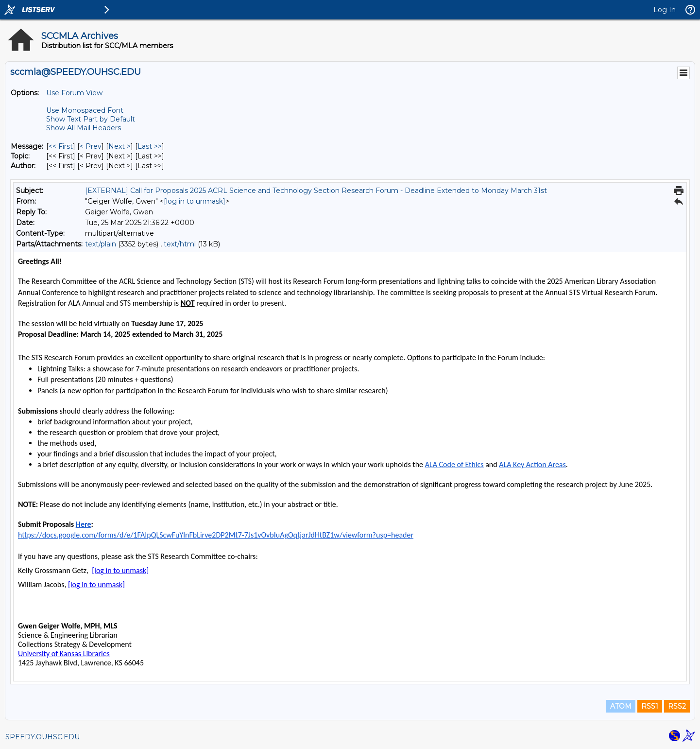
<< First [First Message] (61, 146)
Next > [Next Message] (120, 146)
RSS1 (650, 706)
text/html (180, 244)
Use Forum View (74, 93)
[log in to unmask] (195, 201)
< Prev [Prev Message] (91, 146)
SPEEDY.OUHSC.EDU (43, 737)
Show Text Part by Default (91, 119)
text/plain (101, 244)
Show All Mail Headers (84, 128)
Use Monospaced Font (85, 110)
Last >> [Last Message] (150, 146)
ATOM (621, 706)
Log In (665, 10)
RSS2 (677, 706)
